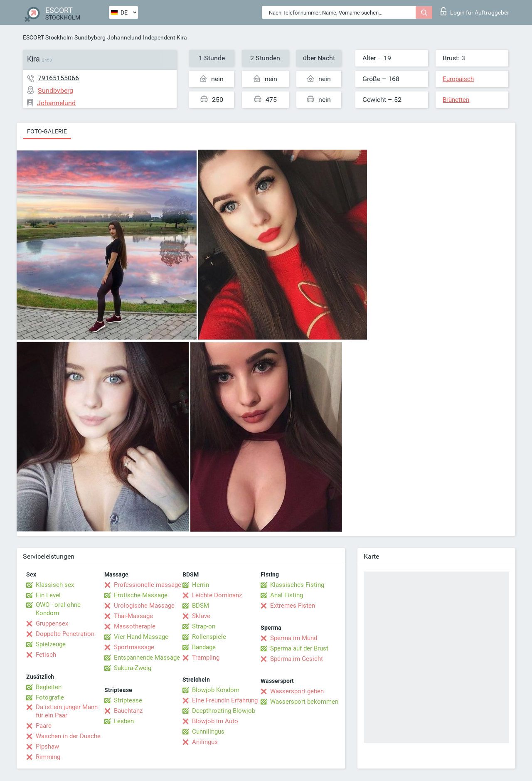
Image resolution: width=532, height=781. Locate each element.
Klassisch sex (55, 585)
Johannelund (124, 37)
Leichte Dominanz (217, 595)
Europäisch (458, 79)
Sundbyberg (90, 37)
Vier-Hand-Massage (141, 637)
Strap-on (204, 626)
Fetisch (46, 655)
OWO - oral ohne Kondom (58, 609)
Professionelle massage (148, 585)
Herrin (201, 585)
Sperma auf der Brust (299, 648)
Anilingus (205, 742)
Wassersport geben (297, 691)
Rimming (48, 757)
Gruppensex (52, 623)
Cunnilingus (208, 732)
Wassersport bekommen (304, 702)
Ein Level (48, 595)
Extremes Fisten (293, 606)
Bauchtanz (128, 711)
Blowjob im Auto (215, 721)
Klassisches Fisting (297, 585)
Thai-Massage (133, 616)
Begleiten (49, 687)
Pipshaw (47, 747)
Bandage (204, 647)
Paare (44, 726)
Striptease (128, 700)
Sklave (201, 616)
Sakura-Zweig (133, 668)
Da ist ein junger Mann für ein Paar (67, 711)
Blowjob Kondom (216, 690)
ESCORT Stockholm (48, 37)
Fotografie (50, 697)
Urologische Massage (144, 606)
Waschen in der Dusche (68, 736)
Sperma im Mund (294, 638)
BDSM (201, 606)
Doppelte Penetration (65, 634)
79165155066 (58, 78)
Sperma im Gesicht (297, 659)
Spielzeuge (51, 644)
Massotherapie (135, 626)
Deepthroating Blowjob (224, 711)
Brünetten (456, 100)
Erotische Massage (141, 595)
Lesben (124, 721)
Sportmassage (134, 647)
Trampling (206, 658)
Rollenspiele (209, 637)
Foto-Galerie (47, 131)
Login (475, 11)
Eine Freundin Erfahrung (225, 700)
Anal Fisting (287, 595)
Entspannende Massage (147, 658)
